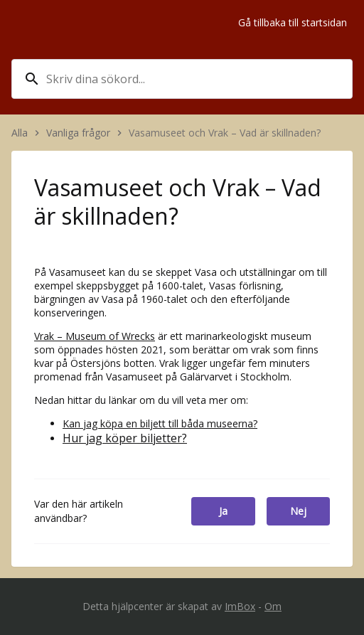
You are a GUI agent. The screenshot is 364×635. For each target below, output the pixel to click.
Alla (20, 133)
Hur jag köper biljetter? (125, 438)
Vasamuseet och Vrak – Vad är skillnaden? (226, 133)
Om (273, 606)
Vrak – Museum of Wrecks (95, 336)
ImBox (240, 606)
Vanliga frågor (78, 133)
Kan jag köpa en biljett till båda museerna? (160, 423)
